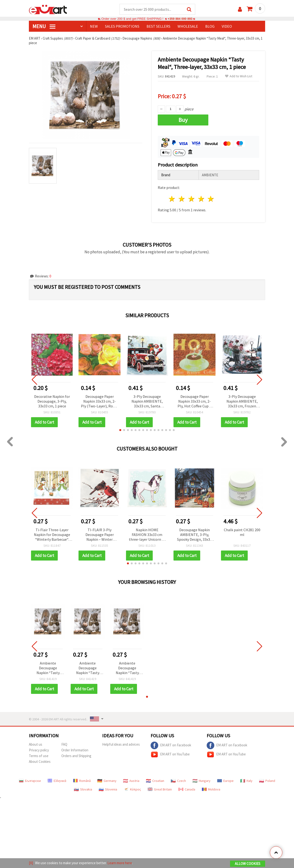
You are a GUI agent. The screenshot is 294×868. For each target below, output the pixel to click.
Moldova (211, 790)
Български (30, 781)
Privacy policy (39, 750)
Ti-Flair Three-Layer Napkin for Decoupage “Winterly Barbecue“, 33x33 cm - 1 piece (52, 535)
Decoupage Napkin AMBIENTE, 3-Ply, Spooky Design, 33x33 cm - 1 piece (194, 535)
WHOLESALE (188, 26)
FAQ (64, 745)
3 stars (192, 199)
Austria (131, 781)
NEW (94, 26)
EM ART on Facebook (171, 746)
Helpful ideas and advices (121, 745)
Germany (107, 781)
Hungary (202, 781)
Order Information (75, 750)
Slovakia (83, 790)
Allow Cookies (248, 864)
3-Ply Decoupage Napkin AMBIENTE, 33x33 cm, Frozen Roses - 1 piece (242, 402)
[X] (31, 863)
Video (227, 26)
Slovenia (108, 790)
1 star (172, 199)
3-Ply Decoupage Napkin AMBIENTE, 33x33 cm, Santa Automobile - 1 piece (147, 402)
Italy (246, 781)
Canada (187, 790)
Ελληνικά (57, 781)
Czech (178, 781)
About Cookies (40, 762)
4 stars (201, 199)
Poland (267, 781)
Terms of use (39, 756)
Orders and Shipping (76, 756)
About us (36, 745)
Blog (210, 26)
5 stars (211, 199)
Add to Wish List (239, 76)
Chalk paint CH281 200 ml (242, 532)
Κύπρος (132, 790)
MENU (44, 26)
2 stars (182, 199)
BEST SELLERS (158, 26)
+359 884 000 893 (180, 19)
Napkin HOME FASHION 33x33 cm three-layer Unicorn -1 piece (147, 535)
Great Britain (160, 790)
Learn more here (120, 863)
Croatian (155, 781)
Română (82, 781)
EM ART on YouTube (170, 755)
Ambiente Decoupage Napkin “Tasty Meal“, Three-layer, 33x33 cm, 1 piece (48, 668)
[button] (120, 430)
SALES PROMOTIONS (122, 26)
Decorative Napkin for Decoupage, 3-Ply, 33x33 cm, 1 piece (52, 401)
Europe (225, 781)
